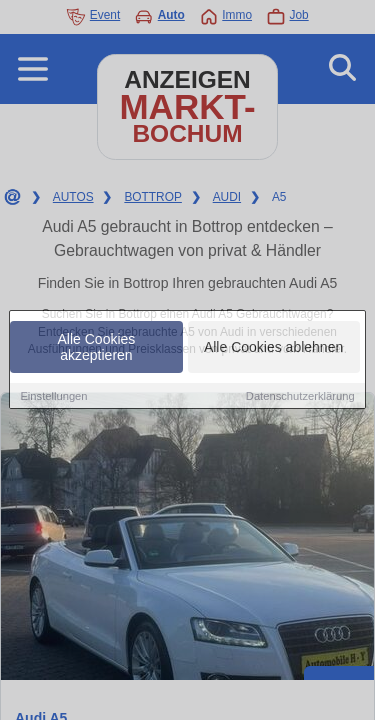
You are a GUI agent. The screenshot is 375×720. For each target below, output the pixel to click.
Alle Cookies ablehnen (273, 348)
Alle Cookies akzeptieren (97, 348)
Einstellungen (53, 397)
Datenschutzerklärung (300, 397)
